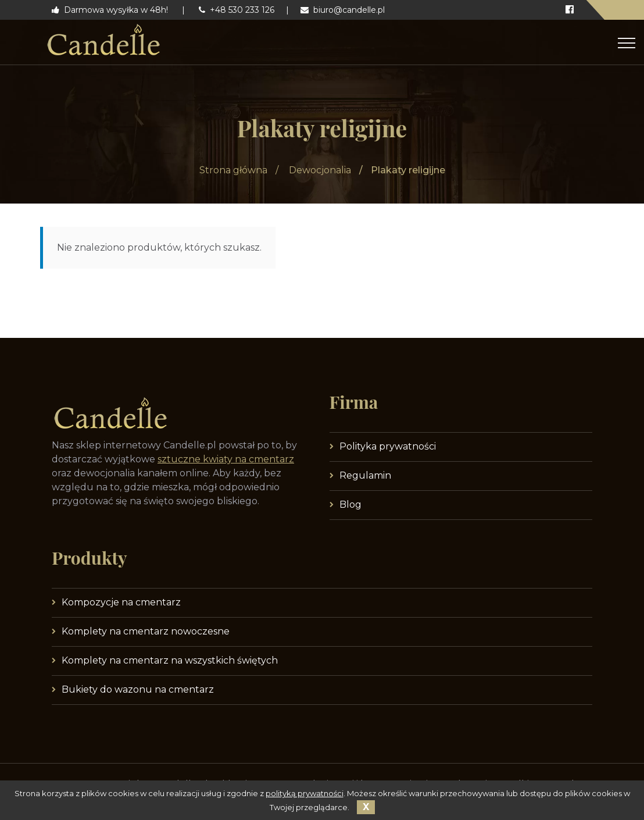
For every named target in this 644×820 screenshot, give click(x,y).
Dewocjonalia (320, 170)
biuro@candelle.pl (343, 10)
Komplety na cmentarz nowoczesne (146, 631)
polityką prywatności (305, 793)
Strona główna (233, 170)
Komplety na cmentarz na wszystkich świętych (170, 660)
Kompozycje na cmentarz (121, 602)
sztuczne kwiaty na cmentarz (226, 459)
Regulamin (365, 475)
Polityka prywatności (388, 446)
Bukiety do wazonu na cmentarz (138, 689)
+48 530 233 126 (237, 10)
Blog (350, 505)
